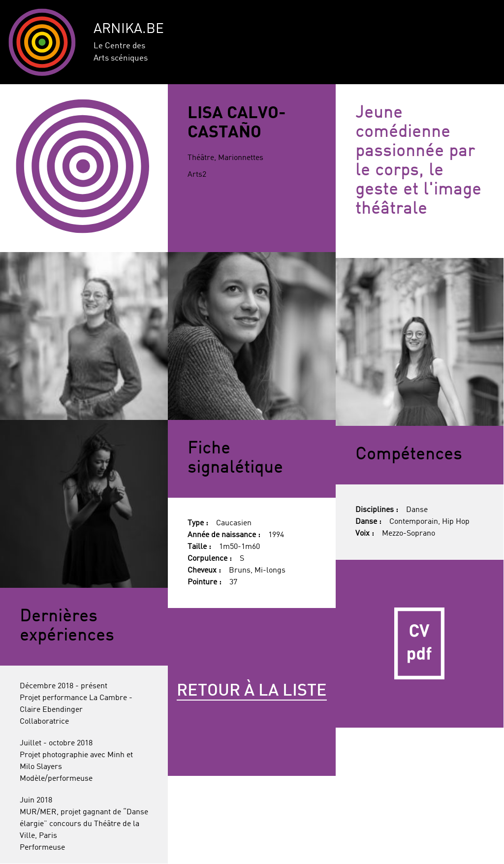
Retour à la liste (252, 691)
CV (420, 644)
